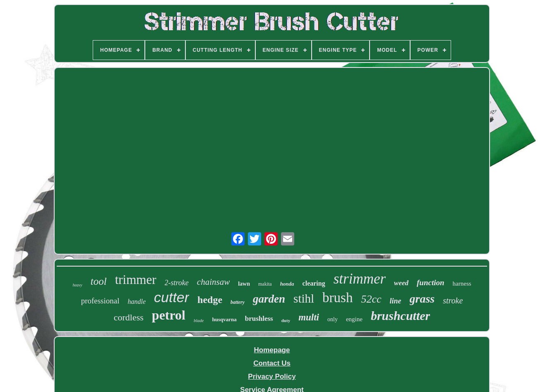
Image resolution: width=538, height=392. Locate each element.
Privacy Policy (272, 376)
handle (137, 302)
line (396, 301)
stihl (304, 298)
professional (100, 301)
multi (309, 317)
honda (287, 284)
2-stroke (177, 283)
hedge (210, 300)
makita (265, 284)
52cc (371, 299)
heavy (77, 285)
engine (354, 319)
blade (199, 320)
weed (401, 283)
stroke (453, 301)
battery (238, 302)
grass (422, 299)
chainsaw (213, 282)
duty (286, 320)
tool (99, 281)
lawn (244, 284)
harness (462, 284)
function (431, 283)
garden (269, 299)
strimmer (360, 279)
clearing (314, 283)
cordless (129, 317)
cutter (172, 297)
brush (337, 298)
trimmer (136, 280)
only (333, 319)
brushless (259, 319)
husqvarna (224, 319)
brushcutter (400, 316)
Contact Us (272, 363)
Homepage (272, 350)
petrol (169, 315)
